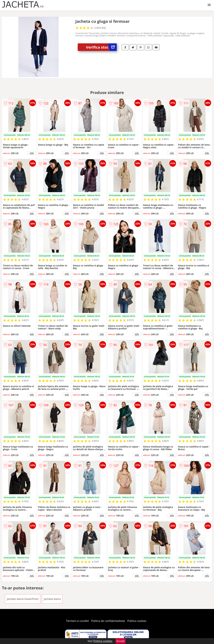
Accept (121, 641)
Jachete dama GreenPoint (23, 599)
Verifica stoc (101, 47)
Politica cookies (137, 621)
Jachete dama (52, 599)
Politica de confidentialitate (108, 621)
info (32, 153)
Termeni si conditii (77, 621)
